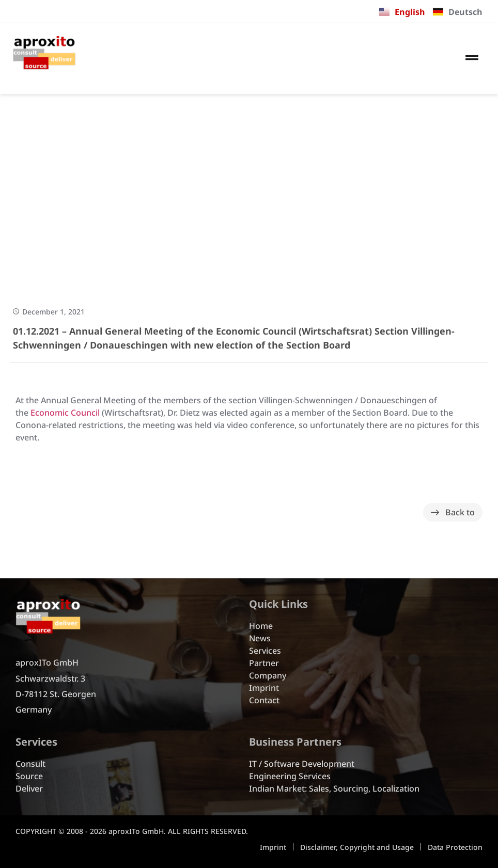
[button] (472, 58)
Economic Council (65, 413)
